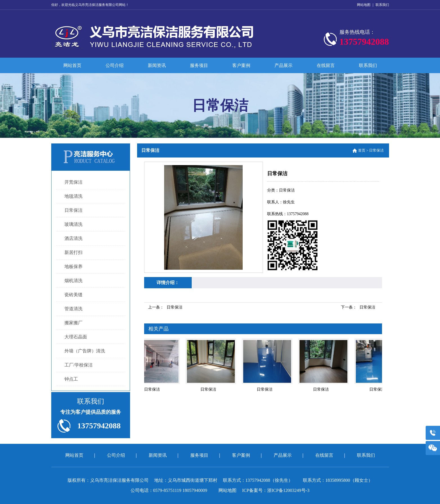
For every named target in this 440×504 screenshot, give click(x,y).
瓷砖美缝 (73, 295)
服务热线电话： (364, 39)
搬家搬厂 (73, 323)
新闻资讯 (157, 65)
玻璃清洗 (73, 224)
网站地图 (364, 5)
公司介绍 (115, 65)
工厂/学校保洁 (79, 365)
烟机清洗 (73, 281)
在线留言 (326, 65)
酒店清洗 (73, 238)
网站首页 (72, 65)
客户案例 (241, 65)
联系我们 (382, 5)
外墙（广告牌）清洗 (85, 351)
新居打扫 (73, 252)
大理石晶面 (76, 337)
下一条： (358, 307)
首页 (362, 150)
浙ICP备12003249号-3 (288, 490)
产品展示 (283, 65)
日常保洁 (73, 210)
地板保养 (73, 266)
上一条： (165, 307)
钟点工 (71, 379)
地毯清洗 (73, 196)
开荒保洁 (73, 182)
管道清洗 (73, 309)
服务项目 (199, 65)
